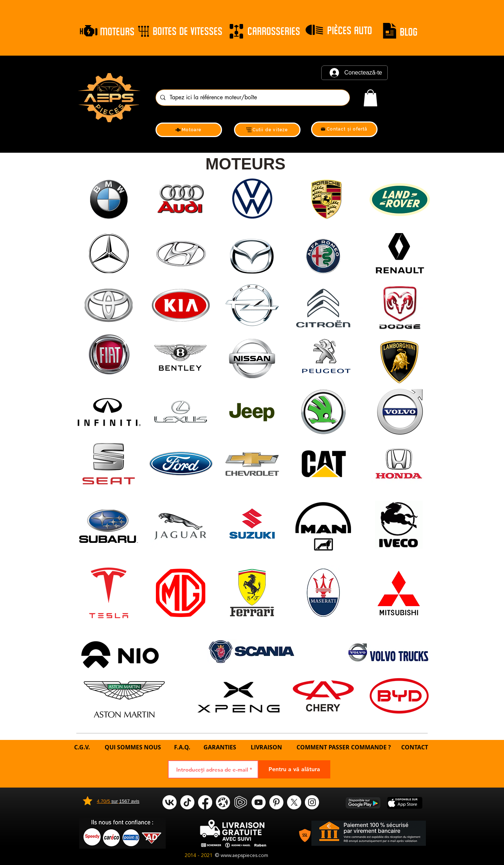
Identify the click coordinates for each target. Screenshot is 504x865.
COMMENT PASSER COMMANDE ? (344, 747)
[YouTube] (259, 802)
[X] (294, 802)
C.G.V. (82, 747)
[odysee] (223, 802)
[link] (370, 98)
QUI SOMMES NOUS (134, 747)
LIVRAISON (266, 747)
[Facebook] (205, 802)
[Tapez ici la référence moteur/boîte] (252, 98)
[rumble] (241, 802)
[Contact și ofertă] (344, 129)
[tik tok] (187, 802)
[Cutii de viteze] (267, 130)
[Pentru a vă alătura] (294, 769)
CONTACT (415, 747)
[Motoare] (189, 130)
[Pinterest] (276, 802)
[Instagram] (312, 802)
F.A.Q (181, 747)
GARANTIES (220, 747)
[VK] (170, 802)
